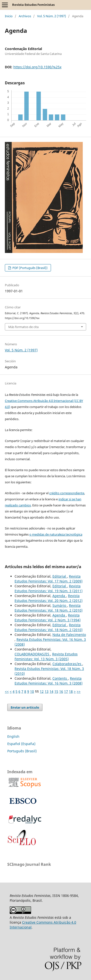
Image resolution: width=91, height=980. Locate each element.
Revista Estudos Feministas (33, 5)
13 (47, 691)
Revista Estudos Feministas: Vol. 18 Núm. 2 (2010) (49, 608)
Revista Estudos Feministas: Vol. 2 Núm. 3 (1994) (48, 618)
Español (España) (21, 744)
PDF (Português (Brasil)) (30, 268)
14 (51, 691)
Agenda (59, 596)
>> (79, 691)
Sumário (60, 605)
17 (66, 691)
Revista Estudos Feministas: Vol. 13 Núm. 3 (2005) (46, 656)
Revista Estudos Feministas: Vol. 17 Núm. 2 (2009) (49, 579)
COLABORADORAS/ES (32, 654)
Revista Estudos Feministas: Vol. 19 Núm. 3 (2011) (49, 588)
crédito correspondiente (67, 493)
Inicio (9, 16)
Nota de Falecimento (69, 635)
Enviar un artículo (25, 707)
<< (7, 691)
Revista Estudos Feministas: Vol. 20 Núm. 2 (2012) (49, 598)
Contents (60, 678)
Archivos (25, 16)
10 (32, 691)
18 (71, 691)
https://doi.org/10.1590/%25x (37, 67)
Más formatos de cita (23, 327)
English (13, 736)
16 (61, 691)
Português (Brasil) (22, 751)
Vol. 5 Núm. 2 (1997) (52, 16)
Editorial (60, 576)
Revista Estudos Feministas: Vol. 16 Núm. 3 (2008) (49, 681)
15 (56, 691)
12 (42, 691)
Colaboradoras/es (67, 664)
